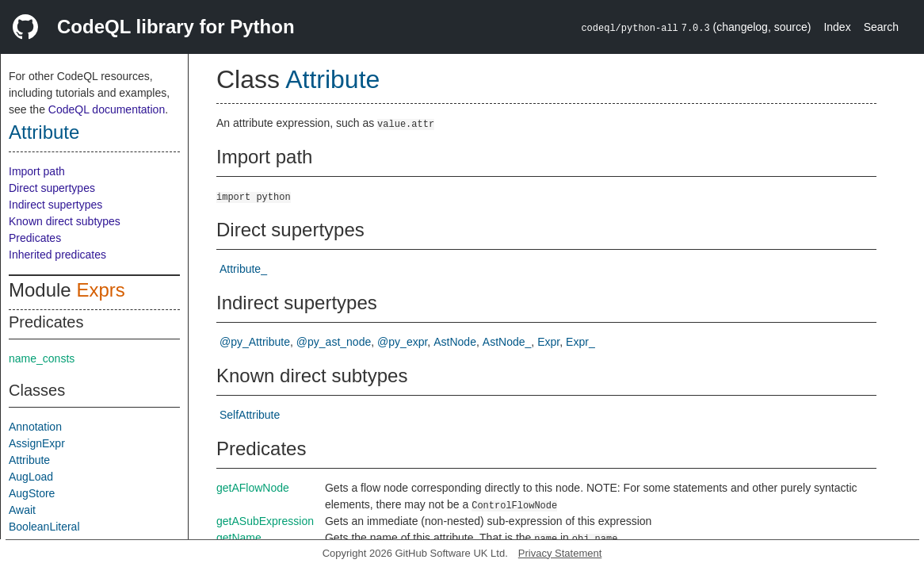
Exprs (100, 290)
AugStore (32, 493)
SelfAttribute (250, 415)
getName (239, 538)
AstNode (455, 342)
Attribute (44, 132)
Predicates (35, 238)
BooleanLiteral (44, 527)
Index (837, 27)
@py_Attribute (255, 342)
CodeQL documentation (107, 109)
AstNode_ (507, 342)
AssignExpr (37, 443)
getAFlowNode (253, 488)
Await (22, 510)
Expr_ (580, 342)
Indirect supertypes (55, 205)
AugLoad (31, 477)
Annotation (35, 427)
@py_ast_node (334, 342)
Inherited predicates (57, 255)
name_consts (42, 358)
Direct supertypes (52, 188)
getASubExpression (265, 521)
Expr (548, 342)
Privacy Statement (560, 553)
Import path (37, 171)
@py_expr (402, 342)
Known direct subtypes (65, 221)
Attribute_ (243, 269)
